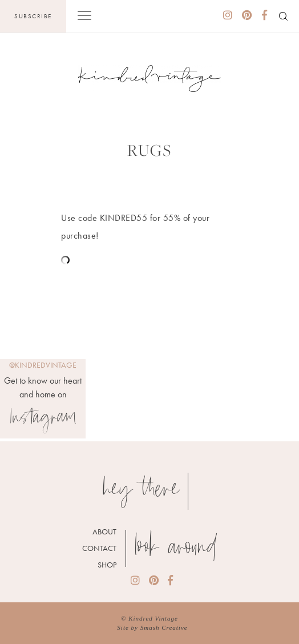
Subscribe (33, 16)
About (104, 532)
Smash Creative (164, 627)
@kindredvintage (43, 365)
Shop (107, 565)
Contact (99, 548)
